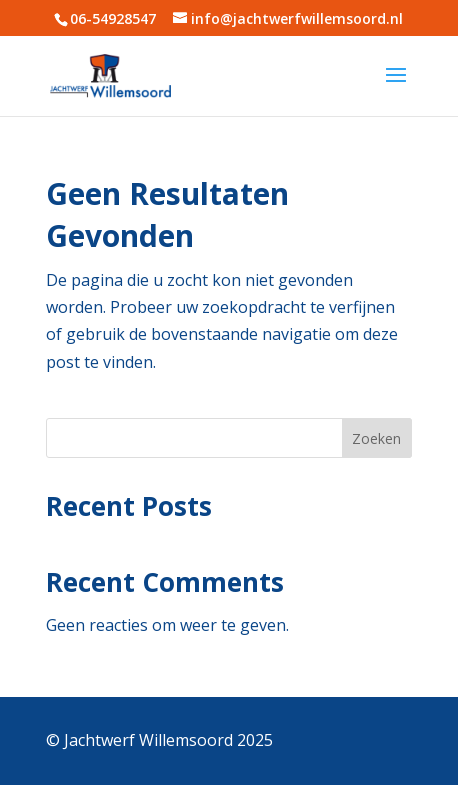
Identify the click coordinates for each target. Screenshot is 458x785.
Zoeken (376, 438)
